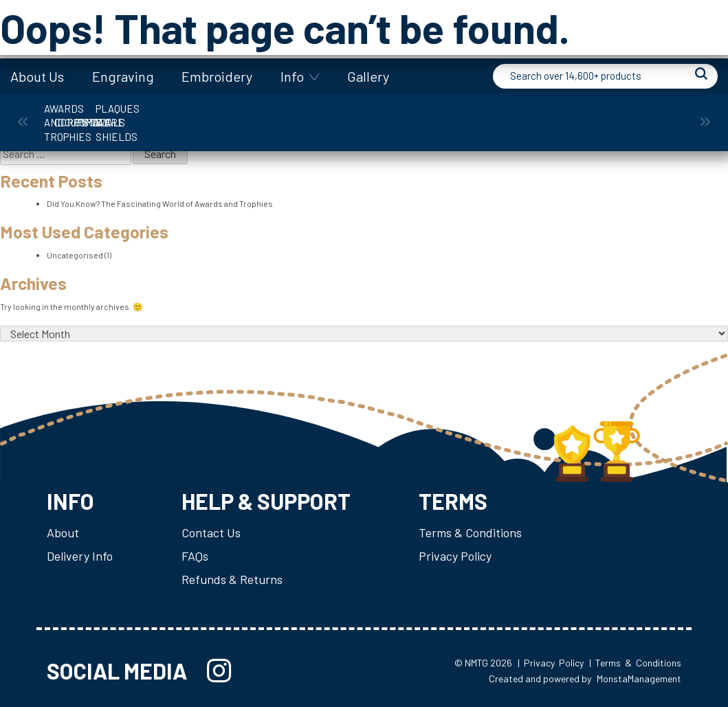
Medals (528, 115)
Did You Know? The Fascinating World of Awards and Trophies (160, 203)
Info (292, 76)
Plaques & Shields (638, 115)
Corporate (200, 115)
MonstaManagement (639, 678)
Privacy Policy (455, 556)
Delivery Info (80, 556)
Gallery (368, 76)
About (63, 532)
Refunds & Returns (232, 579)
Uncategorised (75, 255)
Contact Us (211, 532)
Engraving (123, 76)
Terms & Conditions (470, 532)
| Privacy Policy (551, 663)
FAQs (195, 556)
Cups (309, 115)
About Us (37, 76)
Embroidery (217, 76)
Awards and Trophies (90, 115)
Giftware (419, 115)
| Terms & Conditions (635, 663)
